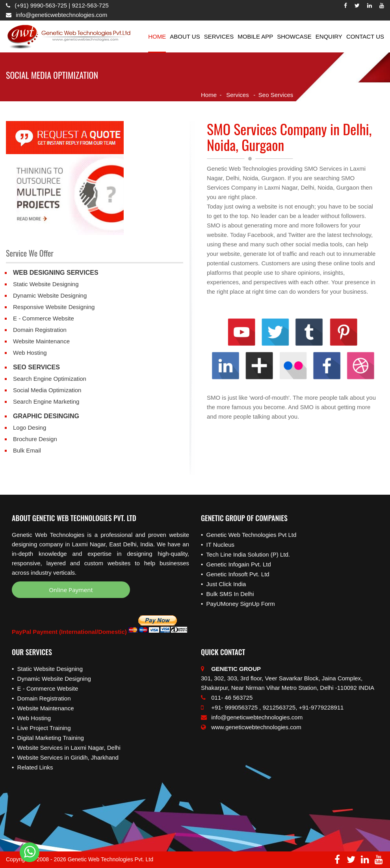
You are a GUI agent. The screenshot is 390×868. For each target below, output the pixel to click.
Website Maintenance (41, 341)
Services (219, 36)
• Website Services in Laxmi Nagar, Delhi (66, 748)
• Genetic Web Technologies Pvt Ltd (249, 535)
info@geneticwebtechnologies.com (61, 15)
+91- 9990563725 (229, 707)
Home (157, 36)
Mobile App (255, 36)
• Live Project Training (41, 728)
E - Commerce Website (44, 318)
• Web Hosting (31, 718)
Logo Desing (30, 427)
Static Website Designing (46, 284)
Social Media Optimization (47, 390)
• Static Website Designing (47, 669)
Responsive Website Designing (54, 307)
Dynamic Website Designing (50, 295)
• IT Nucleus (218, 545)
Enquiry (329, 36)
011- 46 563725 (227, 698)
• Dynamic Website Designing (51, 679)
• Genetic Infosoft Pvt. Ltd (235, 574)
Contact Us (365, 36)
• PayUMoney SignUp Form (238, 604)
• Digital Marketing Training (48, 738)
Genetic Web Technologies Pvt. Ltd (110, 859)
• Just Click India (223, 584)
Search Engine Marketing (46, 401)
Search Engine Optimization (50, 379)
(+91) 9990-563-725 (42, 5)
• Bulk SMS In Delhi (227, 594)
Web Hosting (30, 353)
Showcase (294, 36)
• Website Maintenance (43, 708)
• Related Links (32, 767)
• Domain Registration (41, 698)
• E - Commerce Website (45, 688)
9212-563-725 (90, 5)
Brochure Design (35, 439)
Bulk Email (27, 450)
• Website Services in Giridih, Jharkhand (65, 757)
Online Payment (71, 590)
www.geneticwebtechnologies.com (256, 727)
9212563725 (279, 707)
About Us (185, 36)
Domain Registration (40, 330)
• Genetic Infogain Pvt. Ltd (236, 564)
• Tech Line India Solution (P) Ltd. (245, 554)
